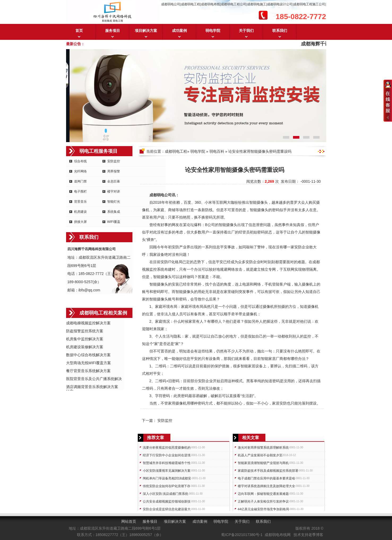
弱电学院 (213, 31)
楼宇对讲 (114, 192)
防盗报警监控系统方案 (85, 331)
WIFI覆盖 (114, 222)
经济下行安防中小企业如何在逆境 (167, 455)
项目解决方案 (146, 31)
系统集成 (114, 212)
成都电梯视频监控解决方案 (88, 323)
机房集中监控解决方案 (85, 339)
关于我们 (246, 31)
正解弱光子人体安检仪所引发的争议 (263, 501)
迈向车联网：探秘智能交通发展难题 (263, 494)
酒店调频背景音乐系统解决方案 (92, 387)
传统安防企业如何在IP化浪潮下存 (167, 486)
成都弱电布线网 (278, 535)
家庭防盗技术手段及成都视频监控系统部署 (268, 471)
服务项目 (113, 31)
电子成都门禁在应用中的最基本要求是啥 (266, 478)
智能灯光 (114, 202)
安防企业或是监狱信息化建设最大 (167, 509)
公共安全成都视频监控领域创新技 (167, 501)
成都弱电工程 (176, 151)
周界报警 (114, 171)
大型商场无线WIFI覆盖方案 (89, 363)
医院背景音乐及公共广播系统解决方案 (94, 379)
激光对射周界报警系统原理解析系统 (263, 448)
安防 (175, 247)
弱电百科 (217, 151)
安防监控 (114, 161)
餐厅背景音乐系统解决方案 (88, 371)
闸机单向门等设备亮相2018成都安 (167, 478)
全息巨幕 (114, 181)
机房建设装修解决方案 (85, 347)
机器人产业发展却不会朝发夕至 (260, 455)
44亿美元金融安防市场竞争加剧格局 (263, 509)
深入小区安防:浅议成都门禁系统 (165, 494)
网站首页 (129, 521)
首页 (79, 31)
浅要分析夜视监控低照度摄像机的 (167, 448)
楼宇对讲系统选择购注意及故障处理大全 (266, 486)
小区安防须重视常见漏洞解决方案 (167, 471)
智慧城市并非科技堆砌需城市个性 (167, 463)
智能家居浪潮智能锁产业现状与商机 (263, 463)
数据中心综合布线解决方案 (88, 355)
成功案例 (179, 31)
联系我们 (280, 31)
